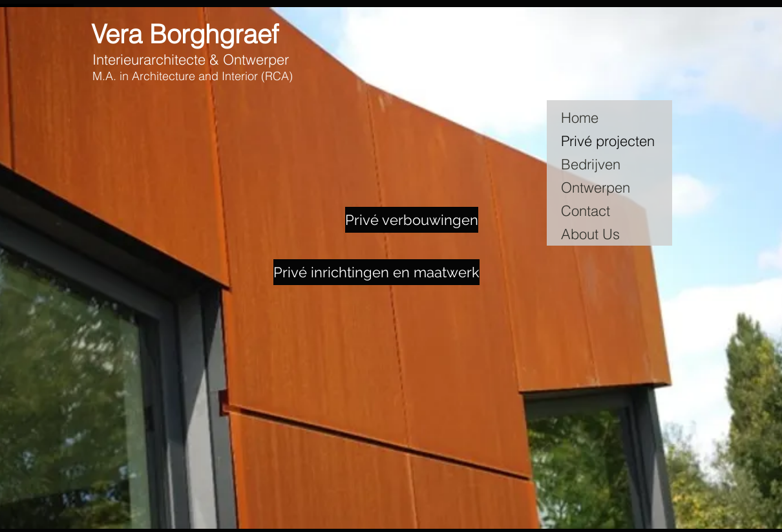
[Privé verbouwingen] (412, 220)
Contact (586, 211)
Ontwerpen (596, 187)
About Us (590, 234)
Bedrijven (591, 164)
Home (580, 118)
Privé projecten (608, 141)
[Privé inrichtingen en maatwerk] (376, 272)
